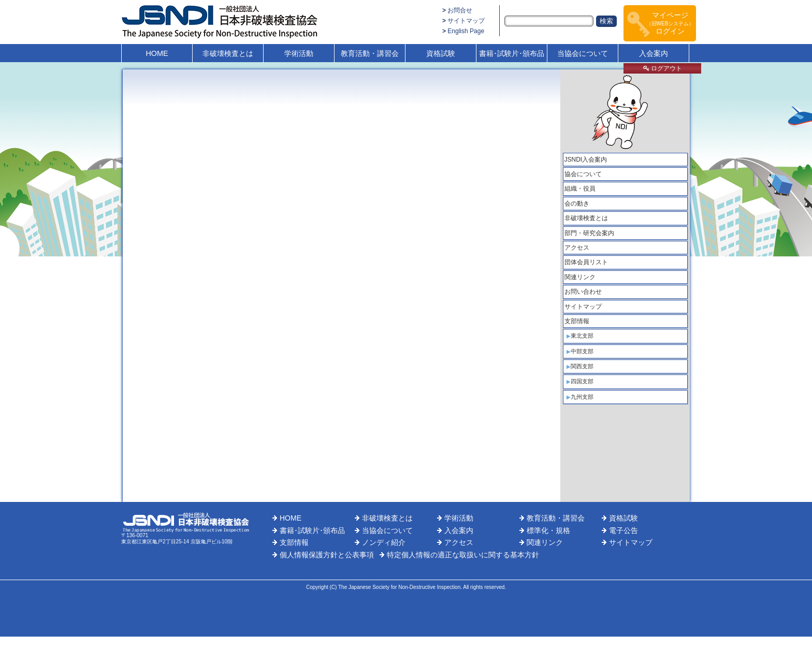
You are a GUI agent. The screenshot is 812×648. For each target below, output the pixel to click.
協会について (583, 174)
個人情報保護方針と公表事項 (327, 555)
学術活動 (299, 53)
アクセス (577, 248)
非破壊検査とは (228, 53)
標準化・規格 (548, 530)
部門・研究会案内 (589, 233)
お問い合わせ (583, 292)
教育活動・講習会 (370, 53)
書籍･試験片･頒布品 (512, 53)
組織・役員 (580, 189)
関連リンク (580, 277)
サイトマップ (466, 21)
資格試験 (441, 53)
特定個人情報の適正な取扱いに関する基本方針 (463, 555)
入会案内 (654, 53)
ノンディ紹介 (384, 542)
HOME (157, 53)
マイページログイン (670, 23)
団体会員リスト (586, 262)
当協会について (583, 53)
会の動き (577, 204)
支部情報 (577, 321)
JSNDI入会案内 (586, 160)
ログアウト (663, 68)
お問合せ (460, 10)
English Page (466, 31)
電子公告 (624, 530)
